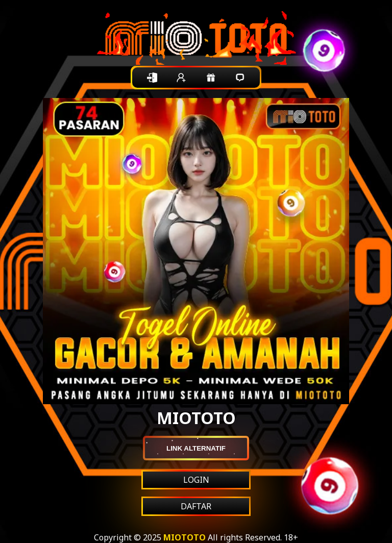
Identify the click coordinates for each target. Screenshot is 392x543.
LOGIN (196, 480)
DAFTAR (196, 506)
